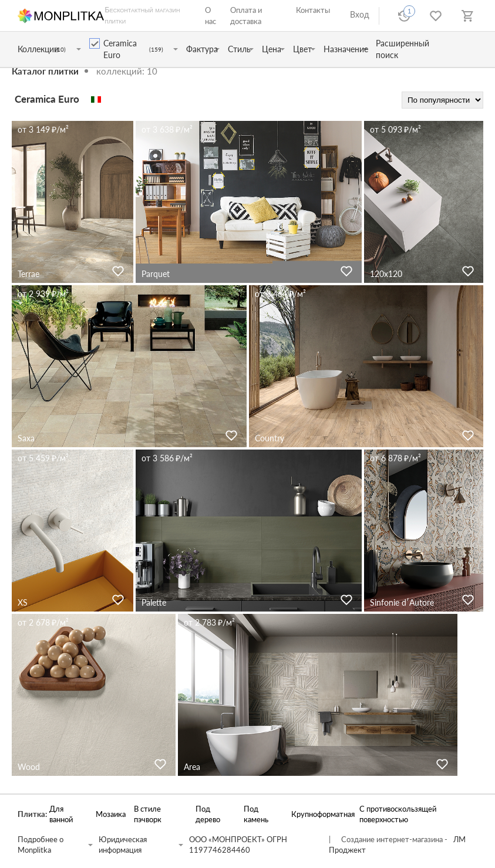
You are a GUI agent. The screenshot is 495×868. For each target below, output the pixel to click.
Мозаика (109, 814)
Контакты (313, 10)
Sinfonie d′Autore (402, 602)
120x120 (386, 274)
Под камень (256, 814)
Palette (154, 602)
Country (270, 438)
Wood (29, 767)
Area (192, 767)
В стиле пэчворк (148, 814)
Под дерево (208, 814)
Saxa (26, 438)
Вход (360, 14)
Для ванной (61, 814)
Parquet (156, 274)
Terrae (28, 274)
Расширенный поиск (403, 49)
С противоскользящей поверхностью (398, 814)
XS (23, 602)
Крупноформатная (319, 814)
